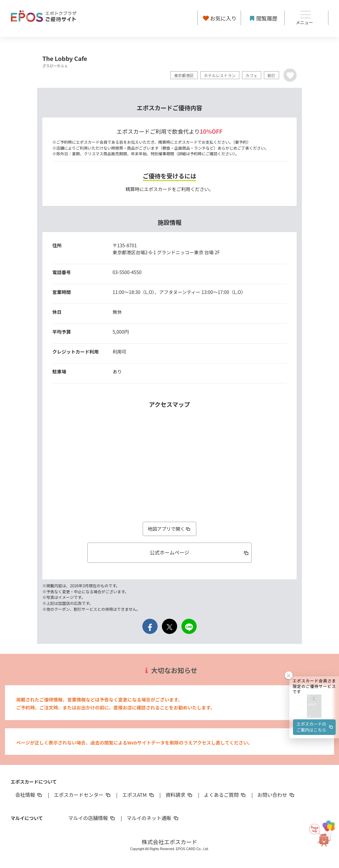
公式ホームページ (199, 552)
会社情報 (29, 795)
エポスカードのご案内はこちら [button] (315, 683)
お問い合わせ (276, 795)
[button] (314, 662)
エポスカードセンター (82, 795)
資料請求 (179, 795)
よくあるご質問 (225, 795)
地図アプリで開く (169, 529)
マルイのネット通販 (153, 818)
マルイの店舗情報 (92, 818)
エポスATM (139, 795)
